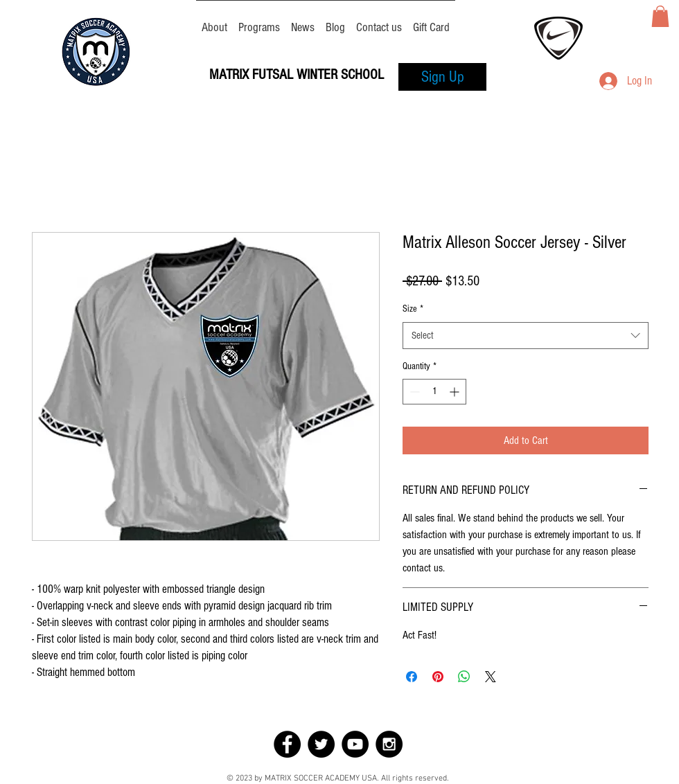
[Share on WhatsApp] (464, 677)
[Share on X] (491, 677)
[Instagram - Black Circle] (389, 744)
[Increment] (456, 392)
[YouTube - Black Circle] (355, 744)
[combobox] (526, 336)
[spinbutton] (434, 392)
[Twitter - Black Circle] (321, 744)
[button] (660, 16)
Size (413, 309)
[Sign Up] (442, 77)
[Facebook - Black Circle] (287, 744)
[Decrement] (413, 392)
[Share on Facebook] (412, 677)
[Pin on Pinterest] (438, 677)
